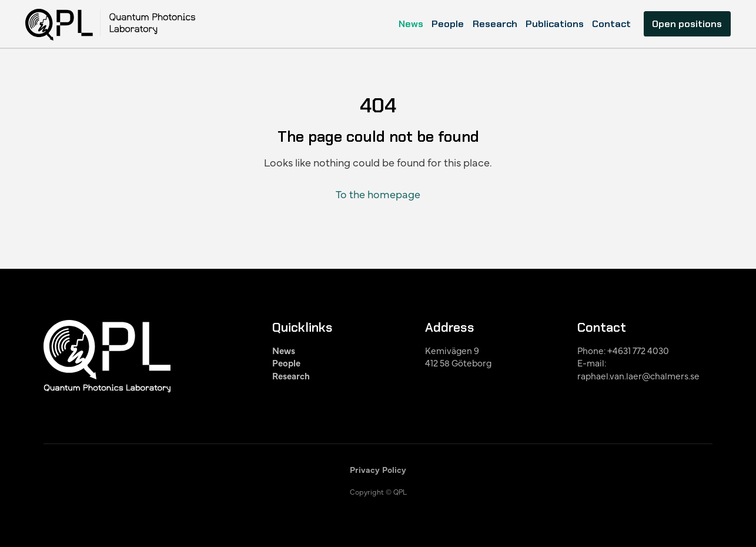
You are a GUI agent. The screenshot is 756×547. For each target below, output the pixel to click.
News (411, 24)
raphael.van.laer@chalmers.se (638, 376)
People (448, 24)
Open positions (687, 24)
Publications (555, 24)
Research (495, 24)
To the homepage (378, 194)
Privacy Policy (378, 469)
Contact (611, 24)
